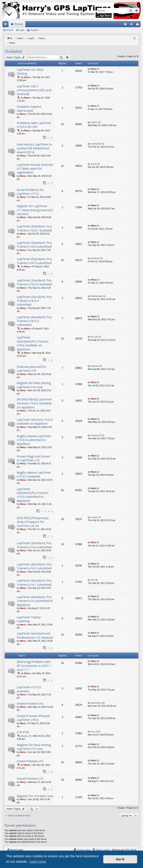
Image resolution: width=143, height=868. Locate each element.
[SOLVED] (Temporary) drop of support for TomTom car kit (33, 517)
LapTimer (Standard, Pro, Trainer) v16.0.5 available (34, 278)
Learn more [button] (38, 862)
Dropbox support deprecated (29, 104)
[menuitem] (125, 24)
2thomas (95, 362)
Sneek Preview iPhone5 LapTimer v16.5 (33, 713)
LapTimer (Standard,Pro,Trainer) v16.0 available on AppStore (33, 339)
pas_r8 (28, 732)
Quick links (6, 25)
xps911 (94, 118)
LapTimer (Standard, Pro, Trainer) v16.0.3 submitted (34, 317)
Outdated (13, 47)
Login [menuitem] (132, 25)
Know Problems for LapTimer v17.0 (30, 187)
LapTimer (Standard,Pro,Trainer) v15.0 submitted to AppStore (33, 490)
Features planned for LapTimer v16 (32, 364)
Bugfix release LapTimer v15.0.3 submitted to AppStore (34, 436)
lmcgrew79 (96, 431)
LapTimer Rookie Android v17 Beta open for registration (35, 164)
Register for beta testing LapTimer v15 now (34, 742)
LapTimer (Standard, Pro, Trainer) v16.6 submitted (34, 240)
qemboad (96, 254)
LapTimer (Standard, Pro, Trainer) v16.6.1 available (34, 224)
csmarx (94, 513)
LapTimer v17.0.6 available (29, 685)
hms (93, 576)
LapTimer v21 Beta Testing (30, 67)
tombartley (96, 139)
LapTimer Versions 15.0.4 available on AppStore (35, 417)
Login (22, 30)
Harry (27, 73)
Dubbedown (97, 292)
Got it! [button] (120, 859)
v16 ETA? (23, 728)
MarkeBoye (97, 699)
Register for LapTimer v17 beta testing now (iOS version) (35, 206)
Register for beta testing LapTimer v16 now (34, 380)
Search (10, 30)
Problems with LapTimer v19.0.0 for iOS (34, 120)
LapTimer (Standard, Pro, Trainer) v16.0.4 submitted (34, 296)
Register (35, 30)
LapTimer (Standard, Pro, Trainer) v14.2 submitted (34, 562)
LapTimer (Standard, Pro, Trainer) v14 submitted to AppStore (35, 597)
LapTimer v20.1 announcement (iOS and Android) (34, 86)
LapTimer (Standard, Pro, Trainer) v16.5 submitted (34, 256)
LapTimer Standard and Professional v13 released (35, 631)
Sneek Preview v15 (30, 757)
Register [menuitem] (138, 25)
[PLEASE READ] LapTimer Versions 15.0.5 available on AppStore (34, 399)
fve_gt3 (95, 332)
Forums (19, 24)
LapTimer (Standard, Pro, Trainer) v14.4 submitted (34, 541)
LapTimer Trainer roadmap (29, 615)
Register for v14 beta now (35, 792)
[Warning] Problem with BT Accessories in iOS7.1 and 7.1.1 (34, 661)
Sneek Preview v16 (30, 699)
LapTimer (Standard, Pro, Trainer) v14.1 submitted (34, 578)
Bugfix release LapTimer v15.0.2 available (34, 470)
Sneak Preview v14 (30, 774)
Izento (94, 160)
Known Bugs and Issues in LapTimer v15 (33, 454)
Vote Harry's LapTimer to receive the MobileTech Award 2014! (34, 144)
